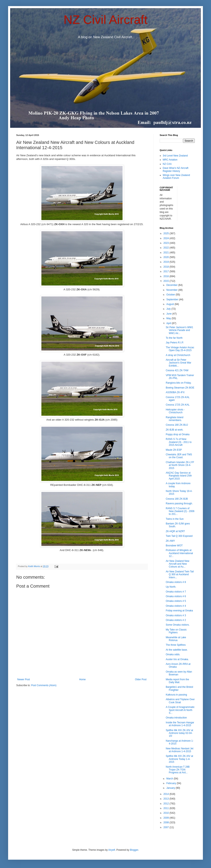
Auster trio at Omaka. (177, 659)
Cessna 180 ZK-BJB (177, 499)
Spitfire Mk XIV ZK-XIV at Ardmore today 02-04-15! (179, 733)
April (169, 323)
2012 (167, 804)
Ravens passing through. (179, 503)
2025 (167, 233)
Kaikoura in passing (176, 695)
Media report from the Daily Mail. (177, 681)
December (172, 285)
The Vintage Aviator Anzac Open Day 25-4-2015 (180, 349)
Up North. (171, 587)
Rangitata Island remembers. (175, 419)
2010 (167, 813)
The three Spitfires (176, 645)
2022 (167, 248)
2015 (167, 281)
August (171, 304)
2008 (167, 822)
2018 (167, 267)
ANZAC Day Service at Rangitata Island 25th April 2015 (179, 476)
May (169, 318)
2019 (167, 262)
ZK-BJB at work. (175, 430)
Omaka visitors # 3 (176, 615)
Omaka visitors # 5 (176, 601)
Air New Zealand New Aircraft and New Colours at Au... (178, 564)
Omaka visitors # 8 (176, 582)
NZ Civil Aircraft (105, 20)
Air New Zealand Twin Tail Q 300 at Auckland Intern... (180, 575)
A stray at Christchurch (178, 355)
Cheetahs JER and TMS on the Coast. (179, 456)
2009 (167, 818)
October (171, 295)
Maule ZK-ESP (174, 450)
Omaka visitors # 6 (176, 596)
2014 (167, 794)
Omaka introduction (176, 718)
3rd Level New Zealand (175, 156)
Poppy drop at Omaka (178, 434)
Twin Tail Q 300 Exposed (179, 536)
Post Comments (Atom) (44, 685)
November (172, 290)
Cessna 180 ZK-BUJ (177, 425)
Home (82, 679)
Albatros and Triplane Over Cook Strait (180, 701)
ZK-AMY (170, 541)
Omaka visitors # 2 (176, 620)
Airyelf (112, 850)
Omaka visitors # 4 (176, 606)
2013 (167, 799)
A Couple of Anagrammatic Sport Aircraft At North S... (180, 710)
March (170, 779)
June (169, 314)
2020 (167, 257)
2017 (167, 271)
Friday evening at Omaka (179, 611)
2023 (167, 243)
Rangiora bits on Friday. (179, 383)
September (173, 299)
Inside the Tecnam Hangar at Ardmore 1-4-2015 (180, 724)
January (171, 788)
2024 (167, 238)
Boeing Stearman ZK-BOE (180, 388)
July (169, 309)
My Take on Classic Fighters (176, 631)
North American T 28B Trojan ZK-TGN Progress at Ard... (178, 770)
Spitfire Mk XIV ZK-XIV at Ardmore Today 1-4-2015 (179, 759)
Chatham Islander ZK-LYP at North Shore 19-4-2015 (180, 465)
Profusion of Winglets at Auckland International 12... (179, 553)
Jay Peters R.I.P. (175, 343)
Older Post (141, 679)
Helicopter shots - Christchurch (175, 411)
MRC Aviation (170, 160)
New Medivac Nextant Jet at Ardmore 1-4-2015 (180, 750)
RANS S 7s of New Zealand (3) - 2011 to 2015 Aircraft (179, 442)
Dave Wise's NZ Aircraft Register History (175, 169)
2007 (167, 827)
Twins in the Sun (175, 519)
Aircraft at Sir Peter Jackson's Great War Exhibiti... (179, 363)
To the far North (174, 338)
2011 (167, 808)
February (172, 783)
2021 (167, 253)
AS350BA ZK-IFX (175, 392)
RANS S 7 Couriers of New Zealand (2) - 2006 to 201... (180, 511)
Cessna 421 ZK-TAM (177, 370)
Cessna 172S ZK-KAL (178, 405)
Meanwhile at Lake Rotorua (176, 639)
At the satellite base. (177, 650)
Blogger (134, 850)
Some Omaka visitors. (178, 625)
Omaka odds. (173, 654)
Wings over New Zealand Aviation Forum (176, 177)
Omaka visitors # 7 (176, 592)
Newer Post (24, 679)
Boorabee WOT (174, 546)
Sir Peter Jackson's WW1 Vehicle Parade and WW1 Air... (179, 330)
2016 (167, 276)
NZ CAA (167, 164)
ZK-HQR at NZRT (175, 531)
